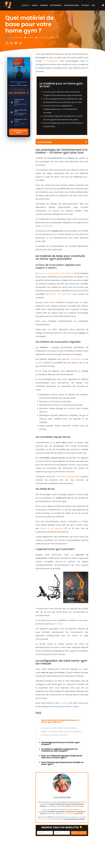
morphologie (47, 226)
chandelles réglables (65, 476)
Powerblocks (76, 359)
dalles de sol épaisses (52, 528)
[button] (62, 721)
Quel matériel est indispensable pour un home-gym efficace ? (60, 721)
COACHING (35, 5)
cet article (64, 703)
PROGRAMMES (44, 5)
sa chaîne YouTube (45, 819)
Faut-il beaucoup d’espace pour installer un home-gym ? (62, 763)
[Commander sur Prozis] (19, 97)
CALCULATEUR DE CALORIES (72, 5)
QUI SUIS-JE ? (26, 5)
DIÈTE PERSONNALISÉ (56, 5)
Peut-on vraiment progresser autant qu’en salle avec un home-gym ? (62, 757)
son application (73, 814)
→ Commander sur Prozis (19, 132)
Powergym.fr (52, 61)
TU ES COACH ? (85, 5)
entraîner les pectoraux (59, 294)
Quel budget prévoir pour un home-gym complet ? (61, 743)
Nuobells (40, 363)
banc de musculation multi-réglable (56, 273)
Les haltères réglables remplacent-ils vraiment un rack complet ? (59, 750)
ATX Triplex (58, 624)
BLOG (93, 5)
